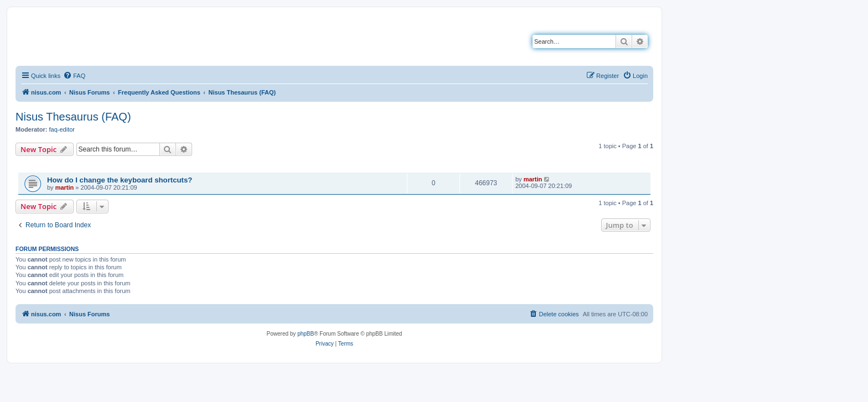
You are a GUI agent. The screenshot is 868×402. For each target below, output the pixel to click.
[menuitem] (74, 76)
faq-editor (62, 129)
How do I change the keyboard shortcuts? (120, 180)
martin (65, 187)
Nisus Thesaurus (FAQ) (73, 117)
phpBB (306, 334)
